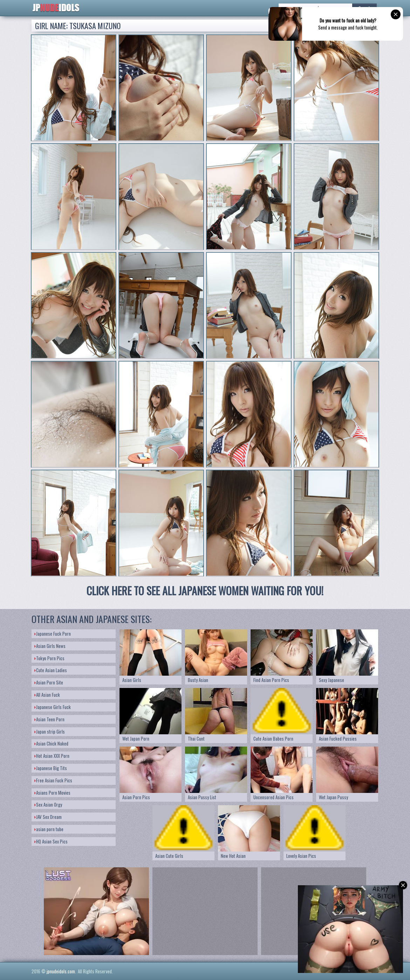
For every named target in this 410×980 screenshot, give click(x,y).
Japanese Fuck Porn (53, 634)
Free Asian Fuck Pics (53, 780)
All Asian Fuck (47, 695)
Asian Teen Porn (49, 719)
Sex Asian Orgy (48, 804)
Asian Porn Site (49, 682)
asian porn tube (49, 829)
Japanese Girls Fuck (53, 707)
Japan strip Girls (50, 731)
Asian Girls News (50, 646)
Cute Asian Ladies (51, 670)
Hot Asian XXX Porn (52, 756)
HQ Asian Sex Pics (51, 841)
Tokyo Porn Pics (49, 658)
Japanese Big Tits (51, 768)
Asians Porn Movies (52, 793)
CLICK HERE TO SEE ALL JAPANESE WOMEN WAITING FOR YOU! (205, 591)
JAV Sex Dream (48, 817)
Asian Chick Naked (51, 743)
